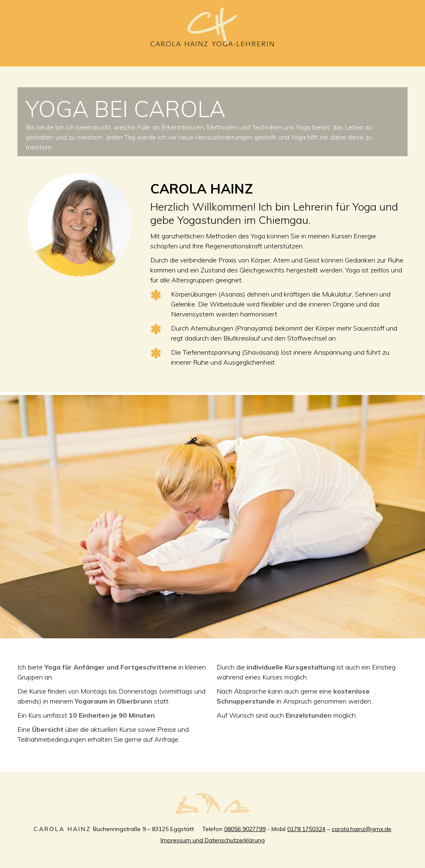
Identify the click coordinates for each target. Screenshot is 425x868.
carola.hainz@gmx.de (361, 829)
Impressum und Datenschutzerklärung (213, 840)
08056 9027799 (245, 829)
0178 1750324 (306, 829)
